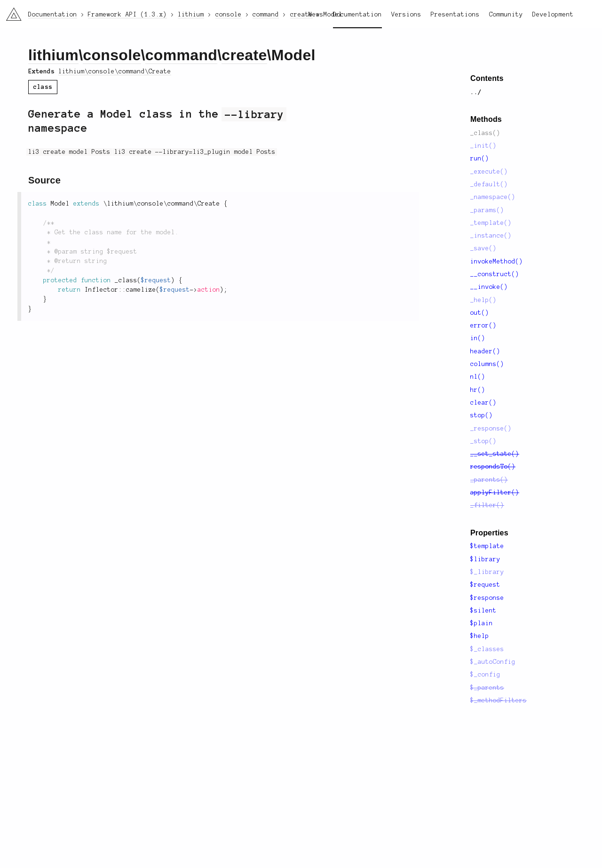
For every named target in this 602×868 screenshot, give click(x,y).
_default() (489, 184)
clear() (483, 403)
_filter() (487, 505)
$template (487, 546)
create (244, 55)
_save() (483, 248)
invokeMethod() (497, 262)
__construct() (495, 274)
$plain (482, 623)
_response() (491, 429)
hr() (478, 390)
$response (487, 598)
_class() (485, 133)
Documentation (357, 15)
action (209, 290)
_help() (483, 300)
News (316, 15)
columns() (487, 364)
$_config (485, 675)
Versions (406, 15)
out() (480, 313)
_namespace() (493, 197)
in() (478, 338)
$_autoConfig (493, 662)
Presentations (455, 15)
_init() (483, 146)
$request (485, 585)
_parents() (489, 480)
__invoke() (489, 287)
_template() (491, 223)
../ (476, 92)
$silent (483, 611)
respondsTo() (493, 467)
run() (480, 159)
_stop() (483, 441)
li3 (10, 11)
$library (485, 559)
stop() (482, 415)
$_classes (487, 649)
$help (480, 636)
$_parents (487, 688)
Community (506, 15)
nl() (478, 377)
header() (485, 351)
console (112, 55)
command (181, 55)
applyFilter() (495, 493)
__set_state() (495, 454)
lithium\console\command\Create (115, 72)
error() (483, 326)
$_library (487, 572)
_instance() (491, 236)
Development (553, 15)
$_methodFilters (499, 701)
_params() (487, 210)
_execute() (489, 172)
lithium (53, 55)
